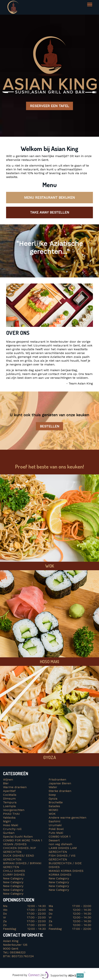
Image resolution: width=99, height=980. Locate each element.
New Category (13, 878)
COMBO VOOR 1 (60, 837)
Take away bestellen (50, 212)
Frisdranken (57, 779)
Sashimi (54, 821)
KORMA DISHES (61, 875)
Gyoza (53, 799)
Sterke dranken (60, 791)
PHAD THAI (11, 814)
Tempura (10, 802)
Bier (6, 783)
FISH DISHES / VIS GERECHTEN (62, 857)
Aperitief (9, 791)
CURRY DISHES (15, 875)
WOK (52, 814)
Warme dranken (15, 787)
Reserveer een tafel (50, 106)
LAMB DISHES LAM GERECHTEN (63, 850)
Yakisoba (9, 818)
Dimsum (9, 799)
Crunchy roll (12, 829)
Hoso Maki (11, 825)
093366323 (18, 952)
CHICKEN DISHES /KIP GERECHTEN (19, 850)
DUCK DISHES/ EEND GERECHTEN (19, 857)
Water (53, 787)
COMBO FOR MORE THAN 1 (23, 840)
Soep (52, 795)
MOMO (53, 810)
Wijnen (8, 779)
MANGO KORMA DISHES (67, 871)
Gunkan (9, 833)
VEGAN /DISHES (16, 844)
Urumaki (55, 825)
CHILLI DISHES (15, 871)
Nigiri (7, 821)
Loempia (9, 806)
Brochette (56, 802)
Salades (54, 806)
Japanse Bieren (60, 783)
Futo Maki (56, 833)
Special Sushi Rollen (18, 837)
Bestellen (50, 426)
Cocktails (10, 795)
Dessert (54, 840)
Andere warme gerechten (67, 818)
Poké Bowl (56, 829)
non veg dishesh (60, 844)
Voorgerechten (14, 810)
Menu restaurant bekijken (49, 197)
